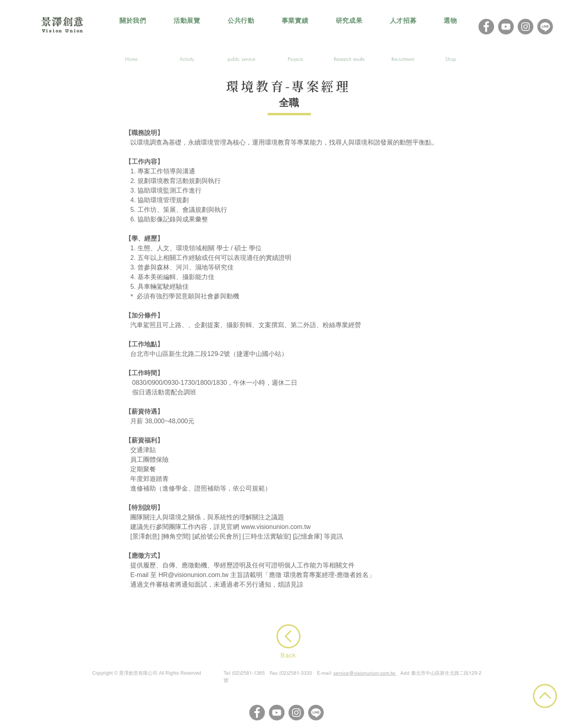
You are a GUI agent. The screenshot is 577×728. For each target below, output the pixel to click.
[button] (187, 21)
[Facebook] (486, 27)
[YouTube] (506, 27)
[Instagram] (526, 27)
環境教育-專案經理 (288, 87)
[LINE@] (545, 27)
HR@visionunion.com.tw (194, 575)
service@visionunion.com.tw (364, 673)
